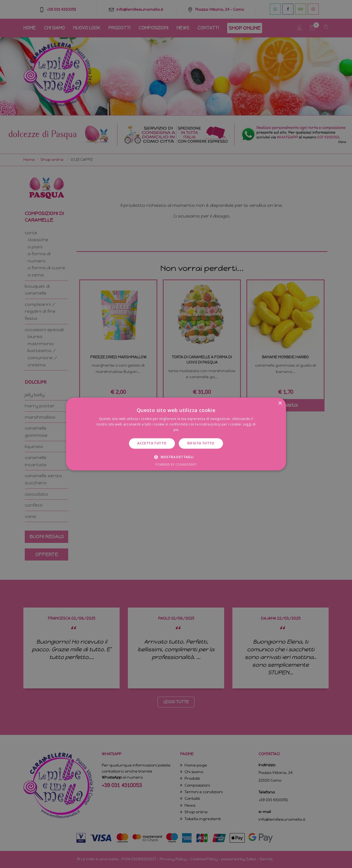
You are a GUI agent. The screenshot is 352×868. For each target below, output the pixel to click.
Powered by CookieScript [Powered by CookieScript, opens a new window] (176, 465)
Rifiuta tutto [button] (201, 443)
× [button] (280, 403)
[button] (176, 457)
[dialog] (176, 434)
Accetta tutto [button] (152, 443)
